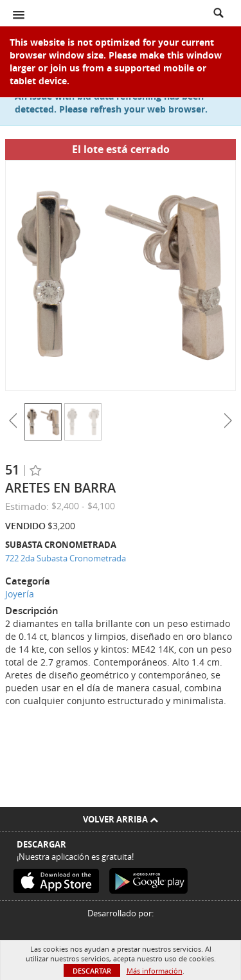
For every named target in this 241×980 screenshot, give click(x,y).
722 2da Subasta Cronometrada (66, 558)
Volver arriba (121, 819)
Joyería (20, 594)
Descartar (92, 971)
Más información (155, 971)
